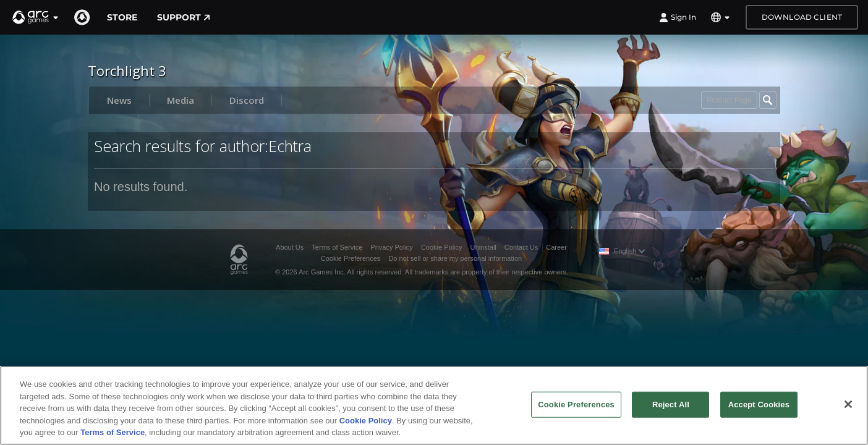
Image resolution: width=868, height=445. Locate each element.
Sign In (678, 17)
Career (556, 247)
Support (184, 17)
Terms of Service (337, 247)
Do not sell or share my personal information (455, 258)
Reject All (671, 405)
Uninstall (483, 247)
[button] (36, 17)
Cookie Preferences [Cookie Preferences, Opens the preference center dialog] (576, 405)
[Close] (848, 404)
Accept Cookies (759, 405)
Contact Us (521, 247)
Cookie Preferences (351, 258)
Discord (247, 100)
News (119, 100)
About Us (290, 247)
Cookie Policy (442, 247)
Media (181, 100)
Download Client (802, 17)
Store (122, 17)
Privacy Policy (391, 247)
